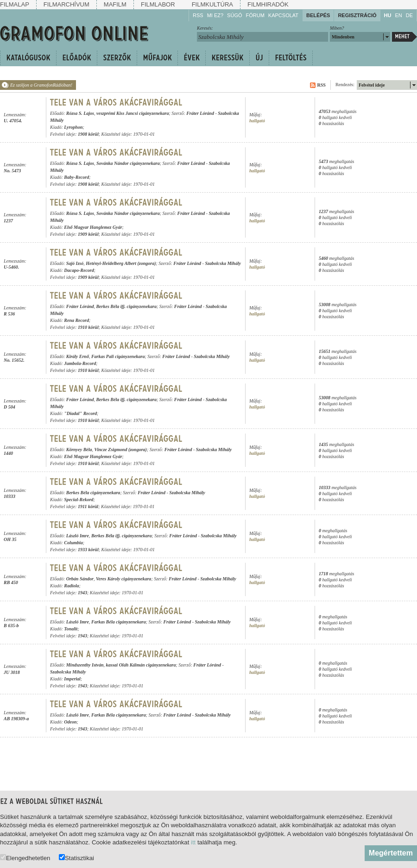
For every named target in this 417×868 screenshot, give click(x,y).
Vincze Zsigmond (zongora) (121, 450)
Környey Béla (79, 450)
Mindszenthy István (85, 665)
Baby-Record (76, 177)
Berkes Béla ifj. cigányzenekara (126, 306)
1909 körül (88, 234)
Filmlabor (158, 4)
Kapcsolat (283, 15)
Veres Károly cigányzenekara (123, 579)
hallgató (257, 121)
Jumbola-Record (80, 363)
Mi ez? (215, 15)
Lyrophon (73, 127)
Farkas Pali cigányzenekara (118, 356)
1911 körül (88, 506)
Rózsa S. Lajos (80, 113)
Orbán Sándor (80, 579)
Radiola (71, 586)
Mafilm (115, 4)
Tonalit (71, 629)
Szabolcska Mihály (223, 263)
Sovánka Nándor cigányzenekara (128, 163)
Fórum (255, 15)
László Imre (78, 536)
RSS (198, 15)
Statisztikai (76, 858)
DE (409, 15)
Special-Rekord (79, 500)
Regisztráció (357, 15)
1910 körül (88, 327)
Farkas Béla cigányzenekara (119, 622)
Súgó (234, 15)
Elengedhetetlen (25, 858)
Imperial (72, 679)
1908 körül (88, 134)
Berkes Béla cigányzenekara (93, 493)
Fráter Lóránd (200, 113)
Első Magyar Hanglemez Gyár (93, 227)
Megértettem (391, 853)
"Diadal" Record (80, 413)
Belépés (318, 15)
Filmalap (15, 4)
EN (398, 15)
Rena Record (76, 320)
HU (388, 15)
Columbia (73, 543)
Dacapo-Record (79, 270)
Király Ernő (78, 356)
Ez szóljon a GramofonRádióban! (41, 85)
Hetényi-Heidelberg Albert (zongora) (121, 263)
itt (193, 842)
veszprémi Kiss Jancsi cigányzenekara (133, 113)
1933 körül (88, 550)
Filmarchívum (66, 4)
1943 (82, 593)
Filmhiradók (268, 4)
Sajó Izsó (75, 263)
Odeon (70, 722)
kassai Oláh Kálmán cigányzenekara (141, 665)
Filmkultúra (212, 4)
